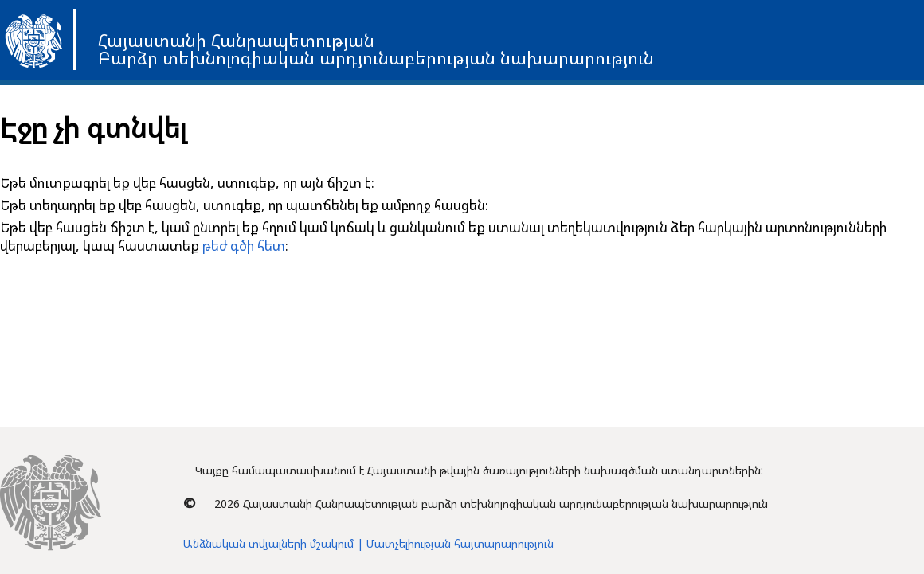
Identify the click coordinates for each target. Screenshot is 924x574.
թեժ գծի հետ (244, 246)
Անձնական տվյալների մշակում (268, 543)
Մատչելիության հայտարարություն (460, 543)
